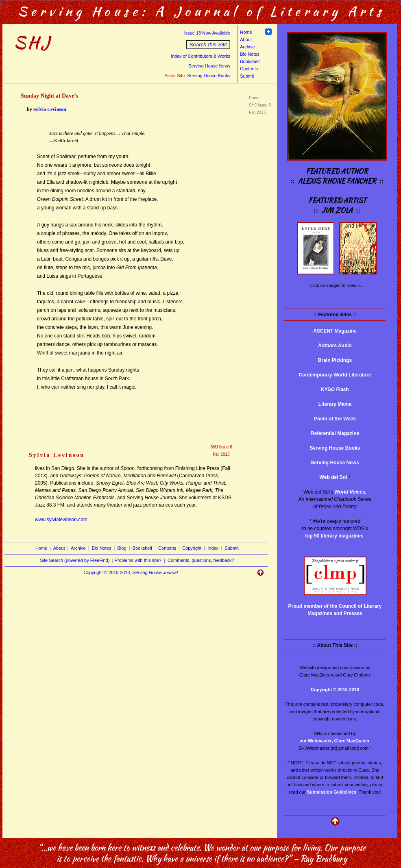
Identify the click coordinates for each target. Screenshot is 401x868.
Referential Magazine (335, 433)
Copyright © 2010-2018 (335, 690)
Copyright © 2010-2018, (131, 572)
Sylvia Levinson (50, 109)
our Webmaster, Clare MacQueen (334, 741)
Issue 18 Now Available (207, 33)
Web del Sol (333, 477)
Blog (122, 548)
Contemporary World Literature (335, 375)
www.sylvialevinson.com (61, 520)
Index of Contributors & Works (201, 56)
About (246, 39)
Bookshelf (250, 61)
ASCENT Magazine (335, 331)
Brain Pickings (335, 360)
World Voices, (350, 492)
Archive (247, 47)
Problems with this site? (138, 560)
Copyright (192, 548)
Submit (247, 76)
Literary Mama (335, 404)
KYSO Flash (335, 389)
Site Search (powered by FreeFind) (75, 560)
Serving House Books (209, 76)
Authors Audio (335, 346)
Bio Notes (250, 54)
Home (246, 32)
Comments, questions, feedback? (201, 560)
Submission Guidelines (332, 792)
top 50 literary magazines (334, 536)
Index (213, 548)
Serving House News (209, 66)
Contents (249, 69)
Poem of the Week (335, 419)
